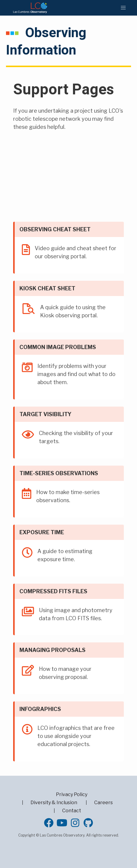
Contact (72, 811)
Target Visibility (45, 414)
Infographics (40, 709)
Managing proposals (52, 650)
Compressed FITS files (53, 591)
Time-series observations (59, 473)
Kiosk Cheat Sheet (47, 288)
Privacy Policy (72, 794)
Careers (103, 803)
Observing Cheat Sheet (55, 229)
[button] (123, 8)
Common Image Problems (58, 347)
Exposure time (42, 532)
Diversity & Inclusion (54, 803)
